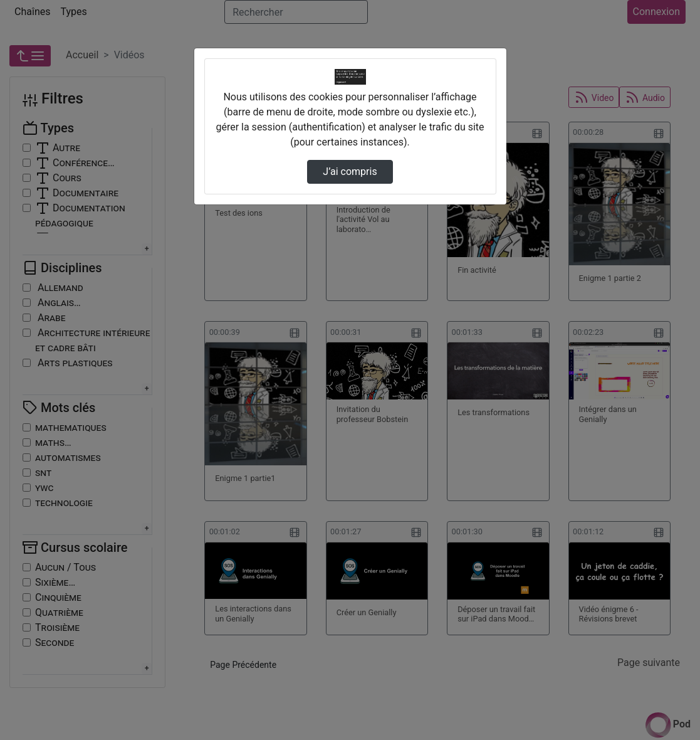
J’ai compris (350, 172)
